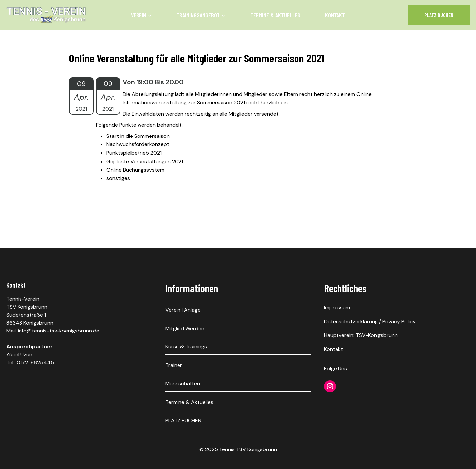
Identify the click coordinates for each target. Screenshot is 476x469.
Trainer (174, 365)
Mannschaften (183, 384)
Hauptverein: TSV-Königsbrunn (361, 335)
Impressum (337, 308)
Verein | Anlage (183, 310)
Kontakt (335, 15)
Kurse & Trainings (186, 347)
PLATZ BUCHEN (183, 421)
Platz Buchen (439, 15)
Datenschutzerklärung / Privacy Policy (370, 321)
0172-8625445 (35, 362)
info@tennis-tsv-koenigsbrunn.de (59, 331)
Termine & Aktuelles (275, 15)
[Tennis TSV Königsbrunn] (46, 15)
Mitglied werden (185, 328)
